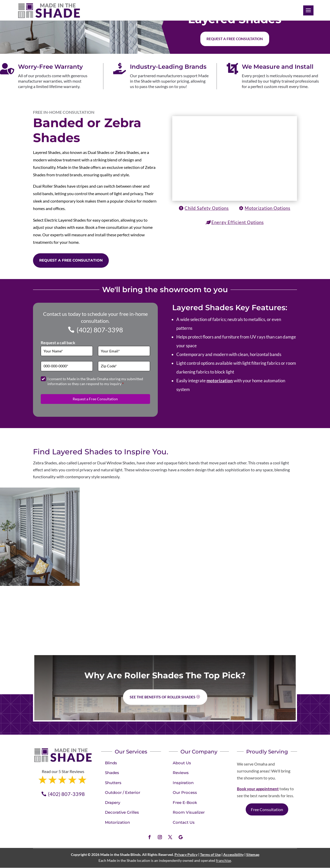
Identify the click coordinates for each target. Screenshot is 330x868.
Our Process (185, 792)
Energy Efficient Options (238, 222)
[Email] (124, 351)
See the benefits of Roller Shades (163, 697)
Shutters (113, 783)
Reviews (181, 773)
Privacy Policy (186, 854)
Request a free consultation (235, 39)
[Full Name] (67, 351)
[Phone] (67, 366)
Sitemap (253, 854)
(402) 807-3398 (100, 330)
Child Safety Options (207, 208)
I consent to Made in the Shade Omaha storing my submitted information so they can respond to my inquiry (95, 381)
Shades (112, 773)
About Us (182, 763)
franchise (224, 860)
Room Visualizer (189, 812)
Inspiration (183, 783)
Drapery (113, 802)
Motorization (117, 822)
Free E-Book (185, 802)
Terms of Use (210, 854)
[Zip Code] (124, 366)
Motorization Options (267, 208)
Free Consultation (267, 809)
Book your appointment (258, 789)
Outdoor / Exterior (123, 792)
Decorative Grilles (122, 812)
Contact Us (184, 822)
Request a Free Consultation (71, 260)
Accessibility (233, 854)
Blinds (111, 763)
